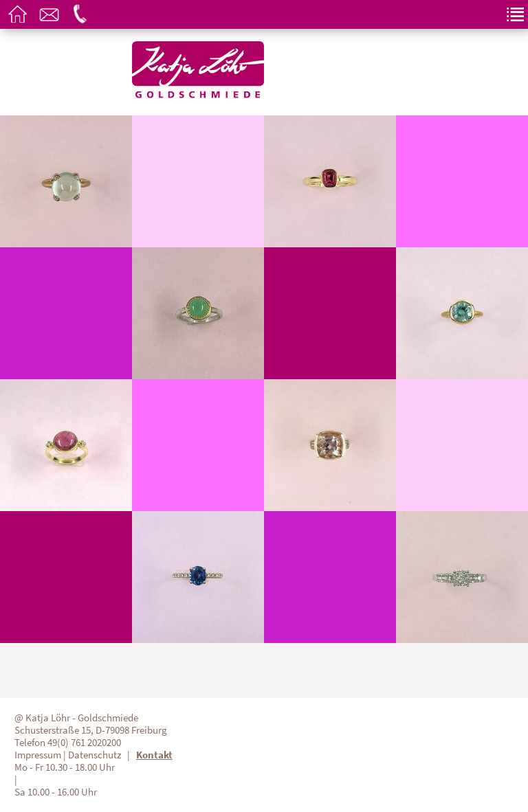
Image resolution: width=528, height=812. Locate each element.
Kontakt (154, 755)
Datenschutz (95, 755)
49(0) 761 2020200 (84, 743)
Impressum (38, 755)
